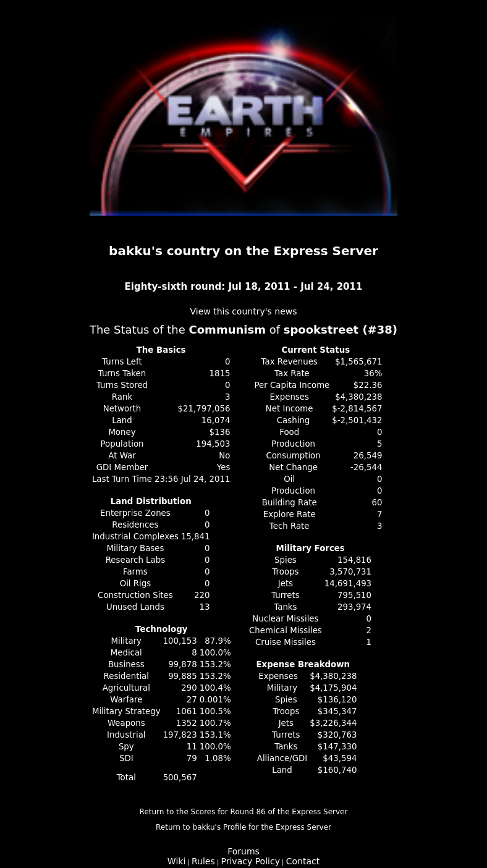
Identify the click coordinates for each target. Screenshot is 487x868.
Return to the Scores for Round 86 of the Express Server (244, 812)
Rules (203, 861)
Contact (303, 861)
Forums (244, 851)
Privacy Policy (251, 861)
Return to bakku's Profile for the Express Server (244, 827)
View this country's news (243, 311)
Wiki (176, 861)
